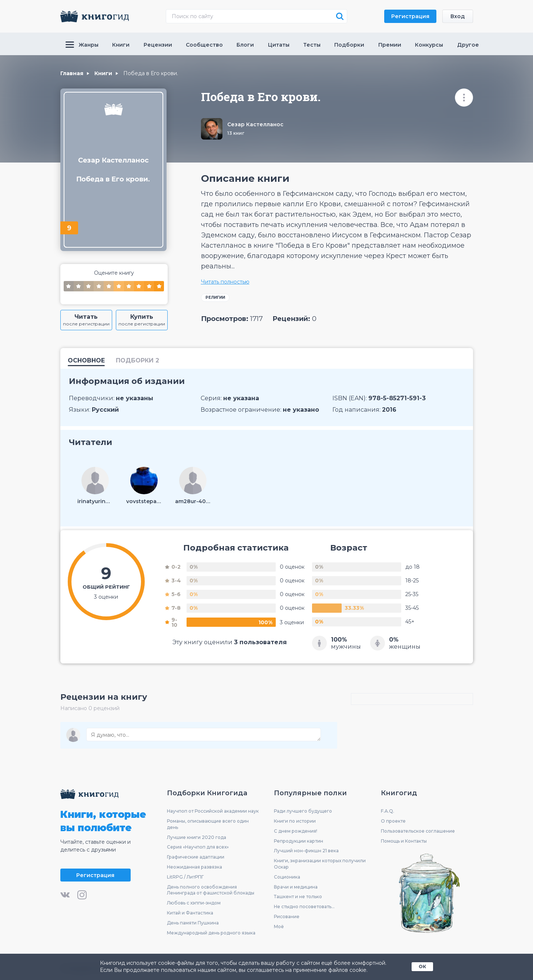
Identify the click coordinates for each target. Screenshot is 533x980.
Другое (468, 45)
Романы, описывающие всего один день (208, 824)
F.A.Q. (388, 811)
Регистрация (410, 16)
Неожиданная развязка (195, 867)
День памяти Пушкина (193, 923)
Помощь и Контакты (404, 841)
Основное (86, 361)
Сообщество (204, 45)
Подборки (349, 45)
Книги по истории (295, 821)
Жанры (82, 45)
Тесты (312, 45)
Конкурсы (429, 45)
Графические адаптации (196, 857)
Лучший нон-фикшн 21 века (306, 851)
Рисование (287, 917)
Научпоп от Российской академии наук (213, 811)
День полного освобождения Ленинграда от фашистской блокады (211, 890)
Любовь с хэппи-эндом (194, 903)
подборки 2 (138, 361)
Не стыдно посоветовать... (304, 907)
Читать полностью (225, 282)
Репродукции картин (299, 841)
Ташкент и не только (298, 897)
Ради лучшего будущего (303, 811)
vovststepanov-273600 (144, 501)
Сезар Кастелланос (255, 124)
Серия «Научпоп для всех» (198, 847)
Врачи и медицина (296, 887)
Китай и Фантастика (190, 913)
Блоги (245, 45)
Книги (121, 45)
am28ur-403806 (193, 501)
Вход (458, 16)
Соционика (287, 877)
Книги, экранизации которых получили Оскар (320, 864)
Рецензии (158, 45)
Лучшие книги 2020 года (197, 837)
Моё (279, 927)
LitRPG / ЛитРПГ (185, 877)
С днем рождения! (296, 831)
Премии (390, 45)
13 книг (236, 133)
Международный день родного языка (211, 933)
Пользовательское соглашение (418, 831)
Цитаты (279, 45)
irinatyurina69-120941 (95, 501)
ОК (422, 966)
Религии (215, 297)
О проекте (393, 821)
